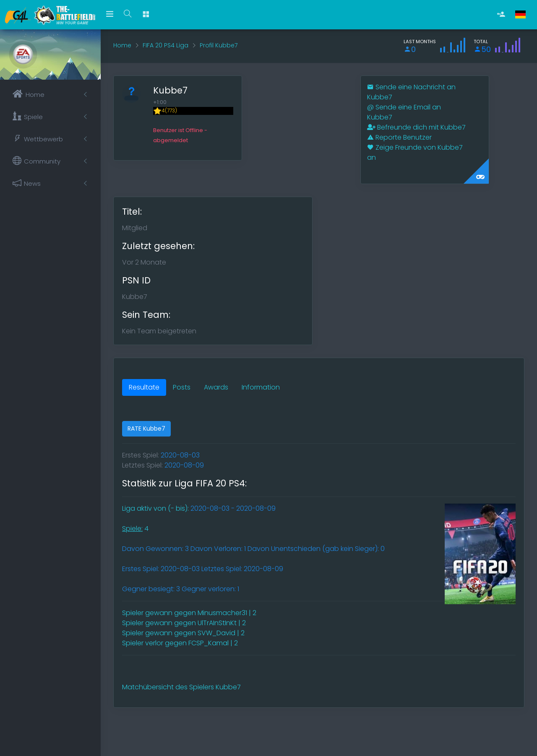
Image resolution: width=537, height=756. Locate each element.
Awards (216, 387)
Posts (182, 387)
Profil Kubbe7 (219, 45)
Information (261, 387)
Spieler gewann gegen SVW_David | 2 (183, 633)
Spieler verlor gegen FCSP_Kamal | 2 (180, 643)
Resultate (144, 387)
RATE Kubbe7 (146, 429)
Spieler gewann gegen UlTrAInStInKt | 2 (184, 623)
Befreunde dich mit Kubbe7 (416, 127)
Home (122, 45)
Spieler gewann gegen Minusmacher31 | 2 (189, 613)
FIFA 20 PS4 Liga (166, 45)
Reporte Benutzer (399, 137)
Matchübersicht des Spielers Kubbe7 (181, 687)
